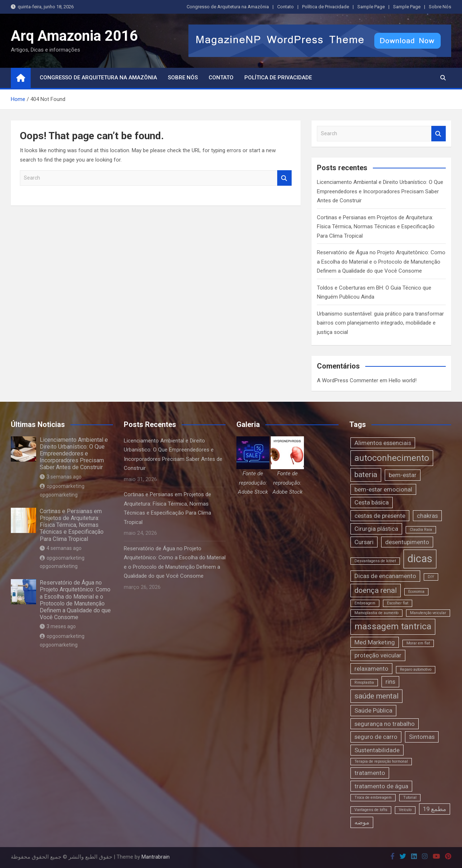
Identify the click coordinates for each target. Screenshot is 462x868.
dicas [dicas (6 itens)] (420, 559)
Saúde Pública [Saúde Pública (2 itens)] (373, 710)
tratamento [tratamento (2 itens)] (370, 773)
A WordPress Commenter (348, 380)
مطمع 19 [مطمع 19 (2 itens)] (435, 809)
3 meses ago (58, 626)
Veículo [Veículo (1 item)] (405, 810)
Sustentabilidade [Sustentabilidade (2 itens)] (377, 750)
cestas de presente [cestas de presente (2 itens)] (380, 516)
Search (284, 178)
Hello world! (403, 380)
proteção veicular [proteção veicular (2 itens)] (378, 655)
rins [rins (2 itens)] (390, 682)
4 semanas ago (61, 548)
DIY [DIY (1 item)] (431, 577)
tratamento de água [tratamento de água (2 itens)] (381, 786)
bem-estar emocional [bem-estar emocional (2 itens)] (383, 489)
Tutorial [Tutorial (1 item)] (410, 797)
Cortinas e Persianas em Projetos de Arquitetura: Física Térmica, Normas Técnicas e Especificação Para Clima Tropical (376, 227)
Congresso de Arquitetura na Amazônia (228, 7)
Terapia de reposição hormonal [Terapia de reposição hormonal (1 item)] (381, 761)
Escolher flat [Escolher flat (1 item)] (398, 603)
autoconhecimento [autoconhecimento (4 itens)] (392, 458)
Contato (286, 7)
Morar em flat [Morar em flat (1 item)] (418, 643)
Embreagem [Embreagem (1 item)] (365, 603)
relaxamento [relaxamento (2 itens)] (371, 669)
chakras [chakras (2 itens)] (427, 516)
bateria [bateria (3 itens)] (366, 475)
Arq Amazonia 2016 (74, 36)
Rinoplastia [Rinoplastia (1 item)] (364, 682)
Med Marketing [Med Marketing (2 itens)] (375, 642)
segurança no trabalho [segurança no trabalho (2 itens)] (385, 724)
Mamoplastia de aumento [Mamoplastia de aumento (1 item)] (376, 613)
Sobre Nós (440, 7)
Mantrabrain (156, 857)
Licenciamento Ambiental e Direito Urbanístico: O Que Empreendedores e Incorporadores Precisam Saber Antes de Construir (380, 191)
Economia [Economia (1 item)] (416, 592)
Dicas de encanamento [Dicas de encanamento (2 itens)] (385, 576)
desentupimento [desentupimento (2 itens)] (407, 542)
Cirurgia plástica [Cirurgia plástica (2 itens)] (376, 529)
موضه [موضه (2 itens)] (362, 822)
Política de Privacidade (326, 7)
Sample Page (371, 7)
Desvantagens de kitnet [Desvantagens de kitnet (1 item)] (375, 561)
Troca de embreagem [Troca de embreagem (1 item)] (373, 797)
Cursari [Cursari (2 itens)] (364, 542)
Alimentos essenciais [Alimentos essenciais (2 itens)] (383, 443)
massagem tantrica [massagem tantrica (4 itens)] (393, 626)
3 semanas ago (61, 477)
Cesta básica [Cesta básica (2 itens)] (372, 502)
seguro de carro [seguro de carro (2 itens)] (376, 737)
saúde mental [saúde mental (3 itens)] (376, 696)
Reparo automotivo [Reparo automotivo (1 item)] (416, 669)
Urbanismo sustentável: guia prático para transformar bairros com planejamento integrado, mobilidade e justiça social (380, 323)
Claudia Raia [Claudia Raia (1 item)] (421, 530)
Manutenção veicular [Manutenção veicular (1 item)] (428, 613)
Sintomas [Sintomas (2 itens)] (422, 737)
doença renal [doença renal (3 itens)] (376, 590)
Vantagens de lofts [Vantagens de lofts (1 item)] (371, 810)
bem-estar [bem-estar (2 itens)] (403, 475)
